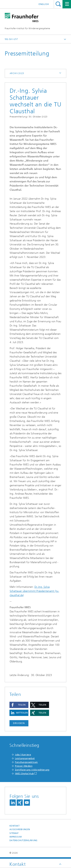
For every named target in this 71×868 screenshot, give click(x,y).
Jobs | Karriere (23, 755)
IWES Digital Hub (24, 774)
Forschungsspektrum (26, 762)
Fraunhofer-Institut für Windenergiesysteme (27, 28)
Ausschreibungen (20, 829)
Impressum (16, 837)
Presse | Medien (24, 766)
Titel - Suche (58, 4)
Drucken (19, 723)
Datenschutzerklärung (23, 840)
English (44, 4)
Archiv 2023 (17, 73)
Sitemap (14, 833)
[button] (19, 705)
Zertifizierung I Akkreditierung (32, 770)
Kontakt (14, 826)
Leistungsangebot (25, 758)
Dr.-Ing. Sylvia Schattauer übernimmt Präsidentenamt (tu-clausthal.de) (34, 591)
